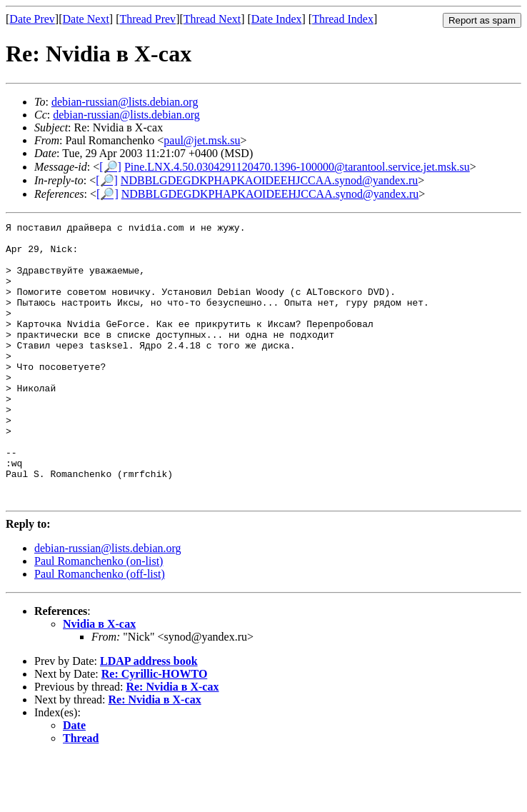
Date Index (277, 19)
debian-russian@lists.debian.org (125, 102)
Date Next (86, 19)
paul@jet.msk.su (202, 140)
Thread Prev (147, 19)
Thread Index (343, 19)
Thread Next (212, 19)
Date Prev (32, 19)
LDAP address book (149, 717)
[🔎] (110, 167)
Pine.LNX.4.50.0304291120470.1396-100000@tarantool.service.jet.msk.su (297, 167)
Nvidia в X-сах (99, 680)
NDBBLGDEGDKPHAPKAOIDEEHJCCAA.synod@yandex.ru (270, 180)
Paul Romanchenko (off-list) (100, 630)
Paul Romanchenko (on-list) (99, 617)
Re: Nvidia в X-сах (172, 742)
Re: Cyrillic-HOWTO (155, 730)
